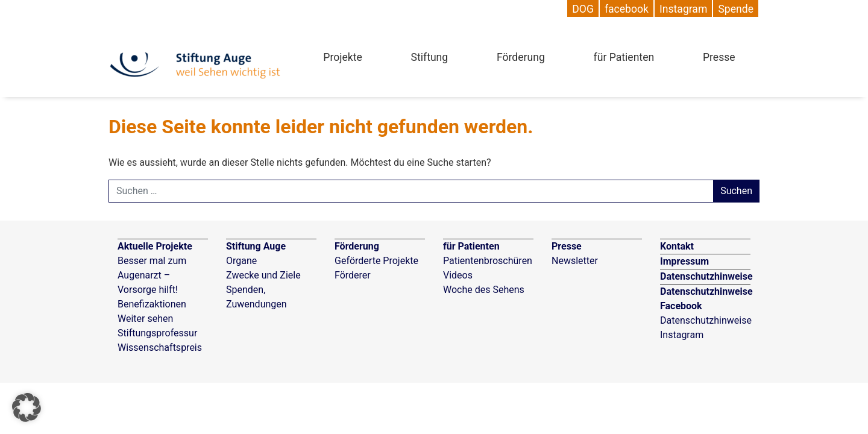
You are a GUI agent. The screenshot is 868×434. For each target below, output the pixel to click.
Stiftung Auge (256, 246)
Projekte (342, 57)
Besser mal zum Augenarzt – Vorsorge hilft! (152, 275)
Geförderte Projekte (376, 261)
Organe (241, 261)
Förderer (353, 275)
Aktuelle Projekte (155, 246)
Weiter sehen (145, 319)
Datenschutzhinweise (706, 276)
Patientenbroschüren (488, 261)
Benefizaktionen (152, 304)
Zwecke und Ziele (263, 275)
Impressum (684, 261)
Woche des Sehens (484, 290)
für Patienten (624, 57)
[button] (27, 407)
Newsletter (575, 261)
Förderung (521, 57)
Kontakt (677, 246)
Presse (719, 57)
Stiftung (430, 57)
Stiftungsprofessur (157, 333)
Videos (458, 275)
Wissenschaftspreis (160, 348)
